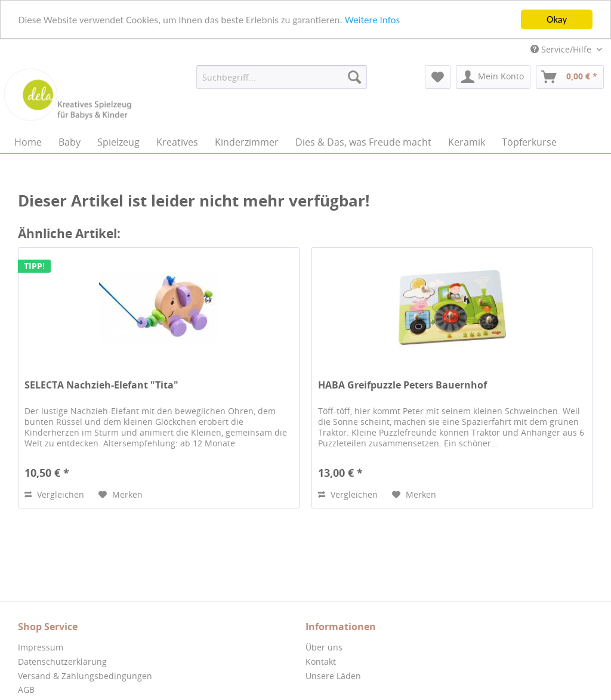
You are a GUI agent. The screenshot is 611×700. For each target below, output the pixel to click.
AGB (26, 690)
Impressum (41, 647)
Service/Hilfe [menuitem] (562, 49)
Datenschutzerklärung (62, 662)
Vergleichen (54, 494)
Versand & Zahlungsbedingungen (85, 676)
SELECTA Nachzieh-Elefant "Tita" (101, 385)
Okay (557, 19)
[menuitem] (282, 77)
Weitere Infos (372, 19)
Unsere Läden (333, 676)
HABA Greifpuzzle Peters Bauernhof (402, 385)
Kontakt (321, 662)
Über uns (324, 647)
